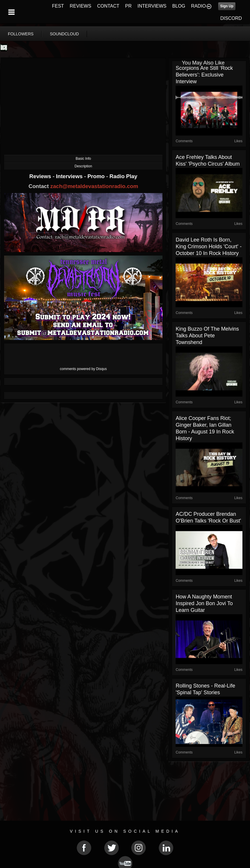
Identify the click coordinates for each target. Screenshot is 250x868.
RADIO (199, 6)
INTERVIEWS (152, 6)
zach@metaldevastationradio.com (94, 186)
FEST (58, 6)
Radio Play (123, 176)
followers (21, 34)
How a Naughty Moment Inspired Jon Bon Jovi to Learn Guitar (204, 603)
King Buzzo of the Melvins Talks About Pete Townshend (207, 336)
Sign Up (227, 6)
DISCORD (231, 18)
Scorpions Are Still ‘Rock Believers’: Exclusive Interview (204, 75)
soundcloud (64, 34)
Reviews (41, 176)
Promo (97, 176)
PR (128, 6)
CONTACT (108, 6)
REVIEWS (81, 6)
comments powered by (83, 369)
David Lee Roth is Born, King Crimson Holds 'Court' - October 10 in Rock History (209, 246)
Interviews (70, 176)
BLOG (179, 6)
